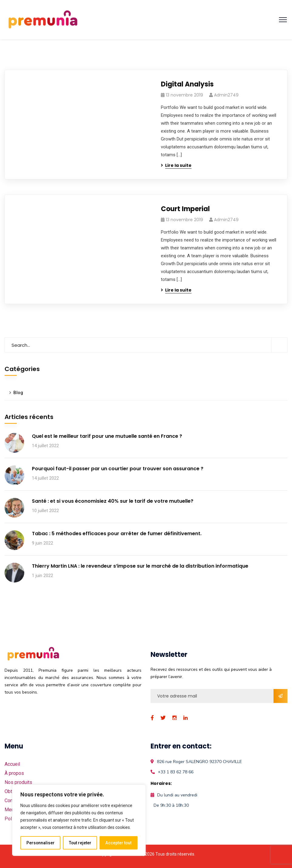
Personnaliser (40, 843)
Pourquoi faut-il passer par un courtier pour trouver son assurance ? (118, 469)
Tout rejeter (80, 843)
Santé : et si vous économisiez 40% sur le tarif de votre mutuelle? (113, 501)
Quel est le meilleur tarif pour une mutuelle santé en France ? (107, 436)
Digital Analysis (187, 84)
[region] (79, 820)
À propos (14, 773)
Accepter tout (119, 843)
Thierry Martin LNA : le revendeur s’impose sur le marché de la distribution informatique (140, 566)
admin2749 (226, 95)
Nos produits (18, 782)
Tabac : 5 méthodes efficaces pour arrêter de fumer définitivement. (117, 534)
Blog (18, 393)
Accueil (12, 764)
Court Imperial (185, 209)
